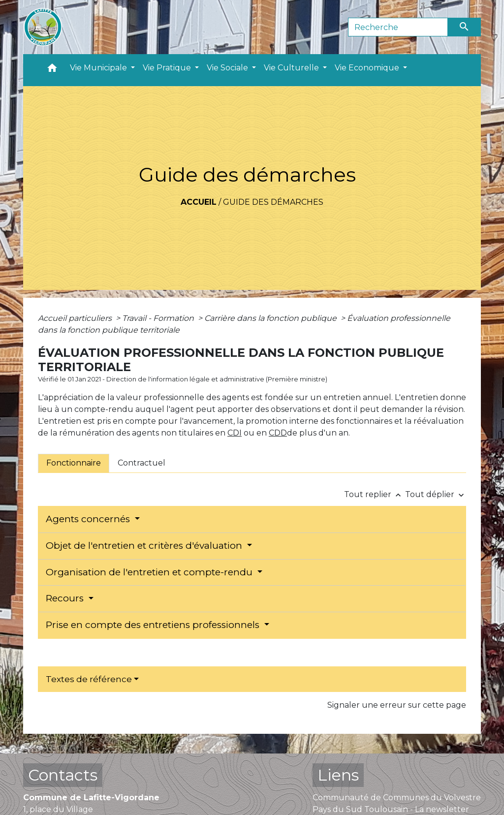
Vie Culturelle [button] (292, 68)
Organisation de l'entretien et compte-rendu (150, 572)
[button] (52, 70)
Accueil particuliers (76, 318)
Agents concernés (89, 519)
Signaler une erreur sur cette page (397, 705)
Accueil (199, 202)
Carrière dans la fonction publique (271, 318)
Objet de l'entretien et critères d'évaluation (145, 546)
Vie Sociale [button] (228, 68)
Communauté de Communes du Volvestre (397, 798)
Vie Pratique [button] (168, 68)
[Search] (398, 27)
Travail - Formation (159, 318)
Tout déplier (436, 494)
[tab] (74, 463)
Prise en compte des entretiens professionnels (154, 625)
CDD (278, 433)
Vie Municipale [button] (99, 68)
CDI (235, 433)
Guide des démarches (273, 202)
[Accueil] (43, 27)
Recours (66, 598)
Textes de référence (89, 679)
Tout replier (375, 494)
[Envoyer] (465, 27)
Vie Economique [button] (368, 68)
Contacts (63, 775)
